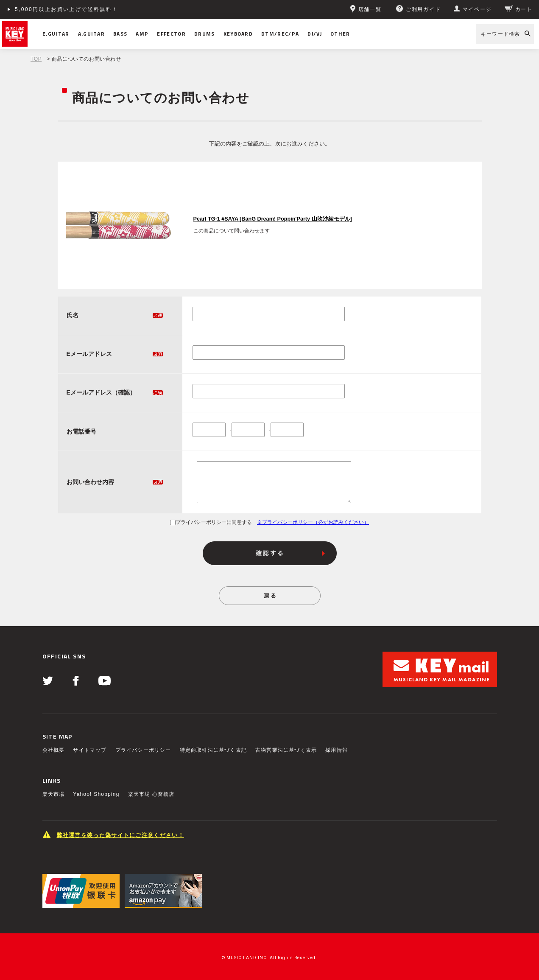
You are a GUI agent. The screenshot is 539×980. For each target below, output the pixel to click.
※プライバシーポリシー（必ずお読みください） (313, 522)
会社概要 (54, 750)
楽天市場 (54, 794)
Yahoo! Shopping (96, 794)
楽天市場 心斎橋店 (151, 794)
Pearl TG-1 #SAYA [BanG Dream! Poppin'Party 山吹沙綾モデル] (273, 219)
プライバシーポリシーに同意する (211, 522)
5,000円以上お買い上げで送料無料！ (67, 9)
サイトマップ (90, 750)
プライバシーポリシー (143, 750)
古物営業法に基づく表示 (286, 750)
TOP (36, 59)
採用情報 (337, 750)
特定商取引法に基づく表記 (213, 750)
